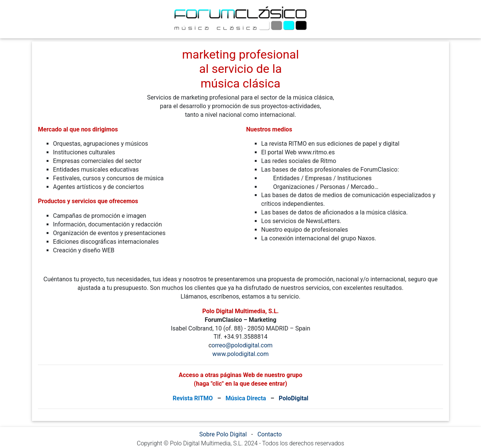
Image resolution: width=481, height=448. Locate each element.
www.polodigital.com (240, 354)
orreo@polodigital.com (242, 345)
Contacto (270, 434)
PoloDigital (294, 398)
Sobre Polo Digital (223, 434)
